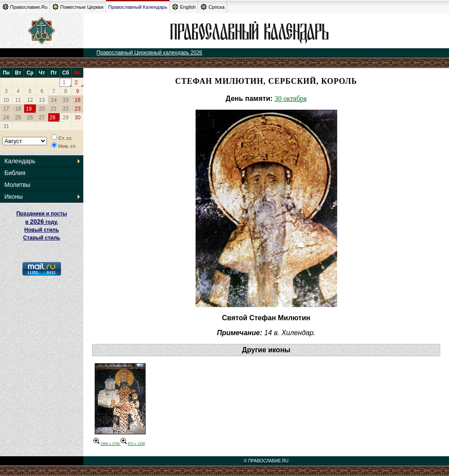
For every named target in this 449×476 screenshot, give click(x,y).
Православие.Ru (25, 7)
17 (6, 109)
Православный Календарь (138, 7)
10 (6, 100)
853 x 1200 (133, 444)
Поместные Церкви (78, 7)
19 (29, 109)
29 (66, 118)
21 (54, 109)
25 (18, 118)
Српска (212, 7)
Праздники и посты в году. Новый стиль (42, 222)
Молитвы (17, 185)
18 (18, 109)
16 (77, 100)
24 (6, 118)
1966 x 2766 (107, 444)
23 (77, 109)
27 (42, 118)
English (184, 7)
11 (18, 100)
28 (52, 118)
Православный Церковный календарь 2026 (149, 53)
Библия (15, 173)
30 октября (290, 98)
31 (6, 126)
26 (30, 118)
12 (30, 100)
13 (42, 100)
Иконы (14, 197)
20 (42, 109)
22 (66, 109)
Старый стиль (42, 238)
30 (77, 118)
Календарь (20, 161)
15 (66, 100)
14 (54, 100)
